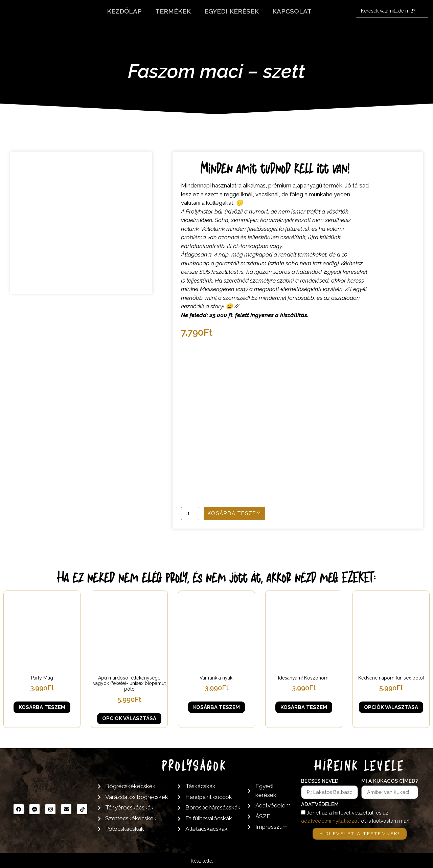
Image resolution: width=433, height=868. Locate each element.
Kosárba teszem (234, 513)
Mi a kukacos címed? (390, 781)
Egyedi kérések (232, 11)
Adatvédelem (320, 805)
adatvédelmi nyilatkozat (330, 821)
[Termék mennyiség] (190, 514)
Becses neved (320, 781)
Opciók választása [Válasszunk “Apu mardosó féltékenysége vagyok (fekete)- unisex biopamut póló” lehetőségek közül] (129, 718)
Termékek (173, 11)
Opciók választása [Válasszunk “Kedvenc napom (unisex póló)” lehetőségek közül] (391, 707)
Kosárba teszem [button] (42, 707)
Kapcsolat (292, 11)
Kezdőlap (124, 11)
